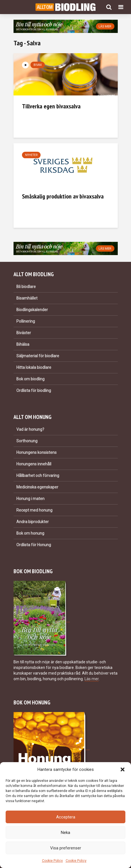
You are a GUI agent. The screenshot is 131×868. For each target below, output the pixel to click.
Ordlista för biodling (34, 391)
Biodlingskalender (32, 310)
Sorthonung (27, 441)
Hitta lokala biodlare (34, 367)
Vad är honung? (30, 429)
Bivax (38, 65)
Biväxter (24, 333)
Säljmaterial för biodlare (38, 356)
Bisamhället (27, 298)
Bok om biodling (30, 379)
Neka (65, 833)
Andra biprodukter (33, 522)
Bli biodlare (26, 287)
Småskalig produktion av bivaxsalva (63, 196)
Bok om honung (30, 533)
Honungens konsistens (36, 452)
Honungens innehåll (34, 464)
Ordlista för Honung (34, 545)
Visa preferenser (66, 848)
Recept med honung (34, 510)
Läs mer (92, 679)
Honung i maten (30, 499)
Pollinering (26, 321)
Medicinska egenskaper (37, 487)
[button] (123, 769)
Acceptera (66, 817)
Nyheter (31, 155)
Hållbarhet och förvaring (38, 476)
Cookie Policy (52, 861)
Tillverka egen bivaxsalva (51, 106)
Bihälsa (23, 344)
